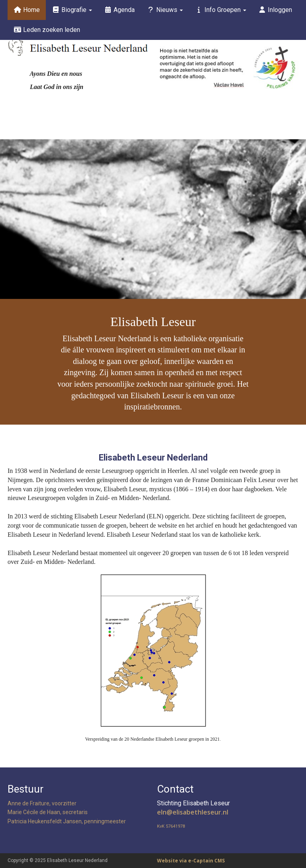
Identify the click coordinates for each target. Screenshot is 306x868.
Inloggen (275, 10)
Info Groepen (221, 10)
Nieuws (165, 10)
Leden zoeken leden (47, 30)
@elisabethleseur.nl (193, 812)
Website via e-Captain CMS (191, 861)
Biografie (72, 10)
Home (27, 10)
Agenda (119, 10)
